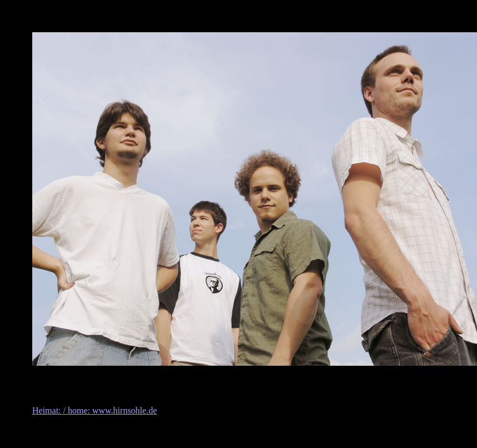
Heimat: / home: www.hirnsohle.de (95, 410)
